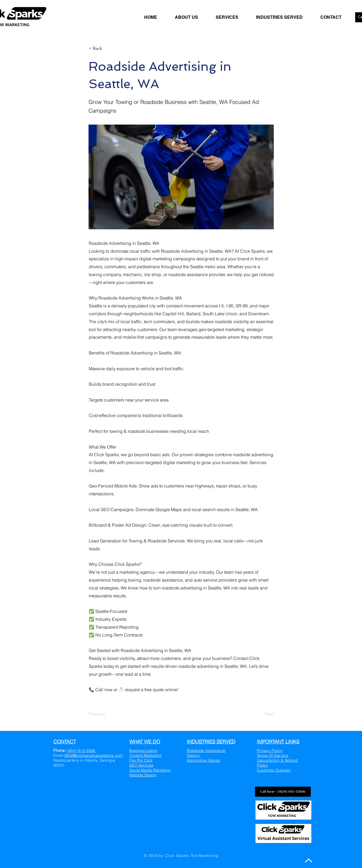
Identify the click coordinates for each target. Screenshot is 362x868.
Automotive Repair (204, 760)
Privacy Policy (270, 750)
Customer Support (274, 770)
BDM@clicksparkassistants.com (94, 755)
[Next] (260, 714)
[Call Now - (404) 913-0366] (283, 792)
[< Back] (107, 48)
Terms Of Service (273, 755)
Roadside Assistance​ (206, 750)
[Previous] (107, 714)
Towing (194, 755)
